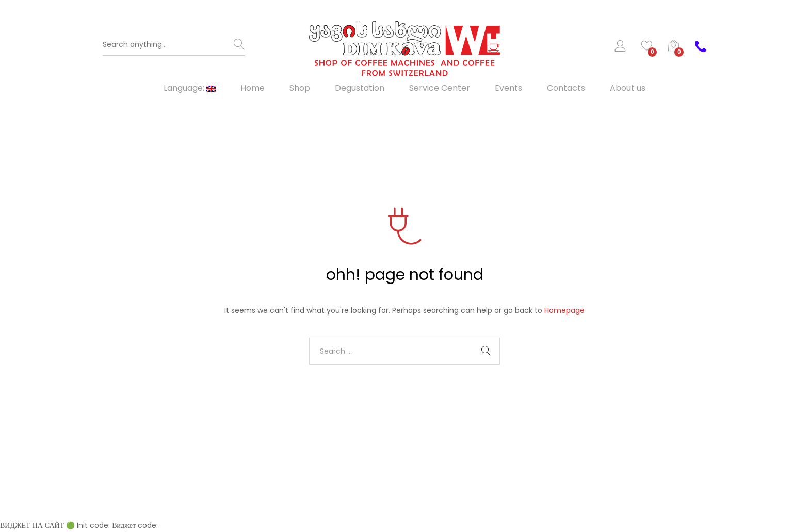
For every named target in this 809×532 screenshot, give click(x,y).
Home (253, 88)
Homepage (564, 310)
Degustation (360, 88)
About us (628, 88)
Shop (300, 88)
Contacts (566, 88)
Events (508, 88)
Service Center (440, 88)
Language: (190, 88)
